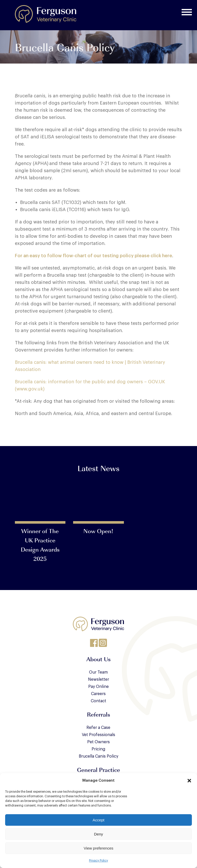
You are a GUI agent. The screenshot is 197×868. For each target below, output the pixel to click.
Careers (98, 694)
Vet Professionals (98, 735)
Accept (98, 820)
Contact (98, 701)
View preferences (98, 848)
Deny (98, 834)
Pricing (98, 749)
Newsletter (98, 679)
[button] (189, 781)
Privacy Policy (98, 861)
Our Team (98, 672)
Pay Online (98, 687)
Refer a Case (98, 728)
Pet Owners (98, 742)
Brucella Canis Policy (98, 756)
